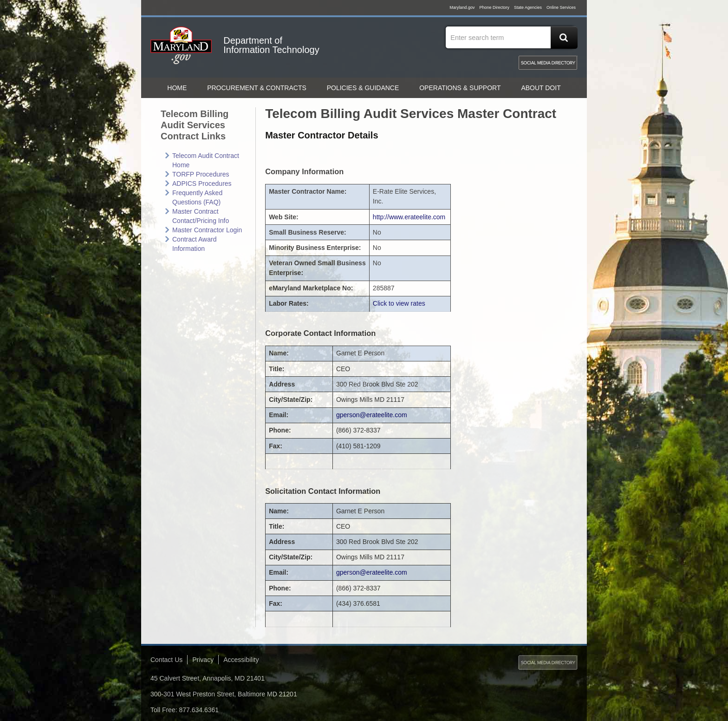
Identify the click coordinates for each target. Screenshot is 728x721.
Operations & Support (460, 88)
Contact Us (166, 660)
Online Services (561, 7)
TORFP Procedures (201, 174)
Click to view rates (399, 303)
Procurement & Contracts (257, 88)
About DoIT (541, 88)
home (177, 88)
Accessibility (241, 660)
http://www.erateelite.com (409, 217)
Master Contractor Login (207, 230)
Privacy (203, 660)
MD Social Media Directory (548, 63)
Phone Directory (494, 7)
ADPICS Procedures (202, 184)
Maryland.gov (462, 7)
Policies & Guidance (363, 88)
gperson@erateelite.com (372, 415)
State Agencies (528, 7)
